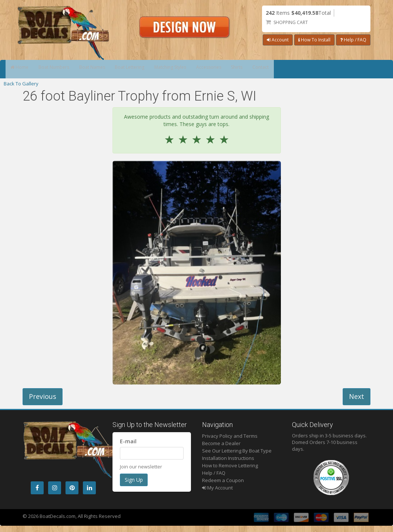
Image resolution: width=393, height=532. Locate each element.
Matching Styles (213, 69)
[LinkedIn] (89, 488)
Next (357, 396)
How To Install (314, 40)
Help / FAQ (353, 40)
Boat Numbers (67, 69)
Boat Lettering (162, 69)
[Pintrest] (72, 488)
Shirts (299, 69)
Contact (332, 69)
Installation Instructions (228, 458)
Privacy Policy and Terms (230, 436)
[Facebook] (37, 488)
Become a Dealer (221, 443)
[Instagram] (55, 488)
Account (278, 40)
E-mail (128, 441)
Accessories (261, 69)
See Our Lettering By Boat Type (237, 451)
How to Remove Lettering (230, 465)
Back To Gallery (21, 84)
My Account (217, 488)
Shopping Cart (291, 22)
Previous (43, 396)
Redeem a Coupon (223, 480)
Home (24, 69)
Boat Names (115, 69)
